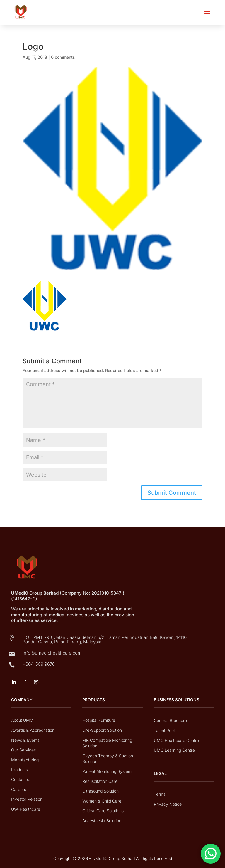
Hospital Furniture (99, 720)
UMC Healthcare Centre (176, 740)
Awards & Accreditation (33, 730)
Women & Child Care (102, 801)
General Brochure (170, 720)
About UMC (22, 720)
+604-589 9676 (39, 664)
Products (19, 769)
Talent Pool (164, 730)
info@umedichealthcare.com (52, 653)
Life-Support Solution (102, 730)
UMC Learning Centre (174, 750)
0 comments (63, 57)
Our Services (23, 750)
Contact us (21, 779)
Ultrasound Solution (100, 791)
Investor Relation (27, 799)
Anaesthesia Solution (102, 821)
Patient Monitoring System (107, 771)
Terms (160, 794)
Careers (19, 789)
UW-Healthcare (26, 809)
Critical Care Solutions (103, 811)
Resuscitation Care (100, 781)
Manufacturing (25, 760)
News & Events (25, 740)
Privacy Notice (168, 804)
